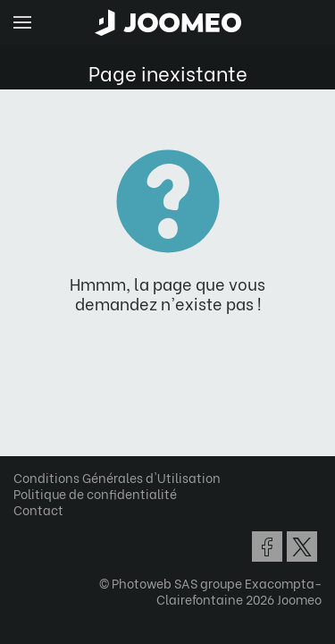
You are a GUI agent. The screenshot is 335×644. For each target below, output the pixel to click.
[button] (47, 552)
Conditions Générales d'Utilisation (117, 477)
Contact (38, 509)
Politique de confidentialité (95, 493)
